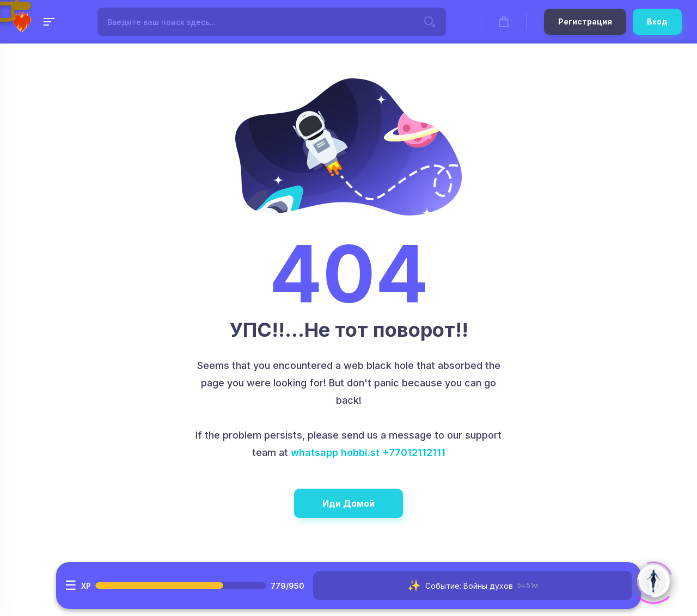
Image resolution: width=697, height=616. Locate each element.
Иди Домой (348, 503)
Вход (657, 21)
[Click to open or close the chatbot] (653, 580)
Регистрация (585, 21)
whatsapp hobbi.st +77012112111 (368, 452)
